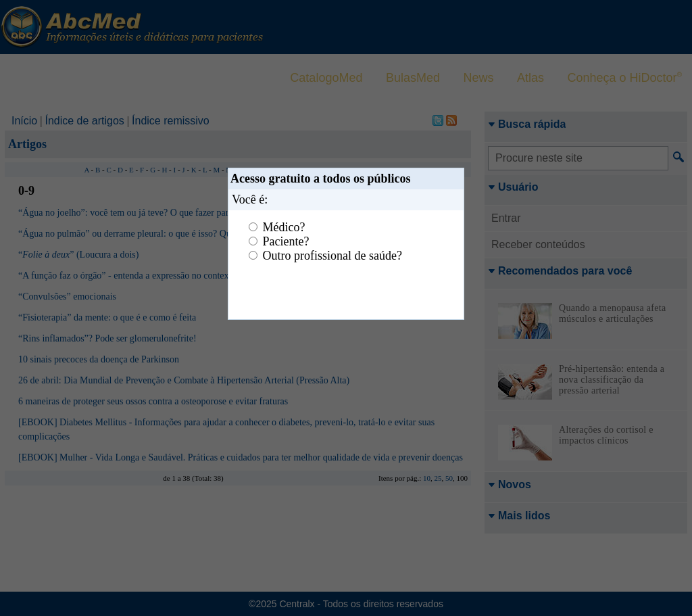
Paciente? (286, 241)
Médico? (284, 227)
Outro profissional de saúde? (332, 256)
